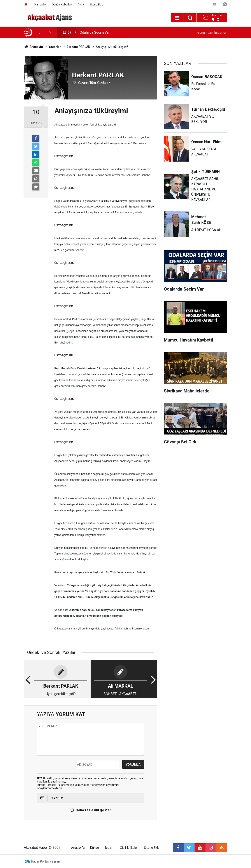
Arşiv (81, 4)
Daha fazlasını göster (90, 810)
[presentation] (40, 33)
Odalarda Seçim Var (95, 32)
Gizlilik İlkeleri (129, 848)
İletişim (109, 848)
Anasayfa (78, 848)
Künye (95, 848)
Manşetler (40, 4)
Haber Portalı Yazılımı (46, 861)
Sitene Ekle (96, 4)
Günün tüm (212, 32)
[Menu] (177, 18)
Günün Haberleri (62, 4)
